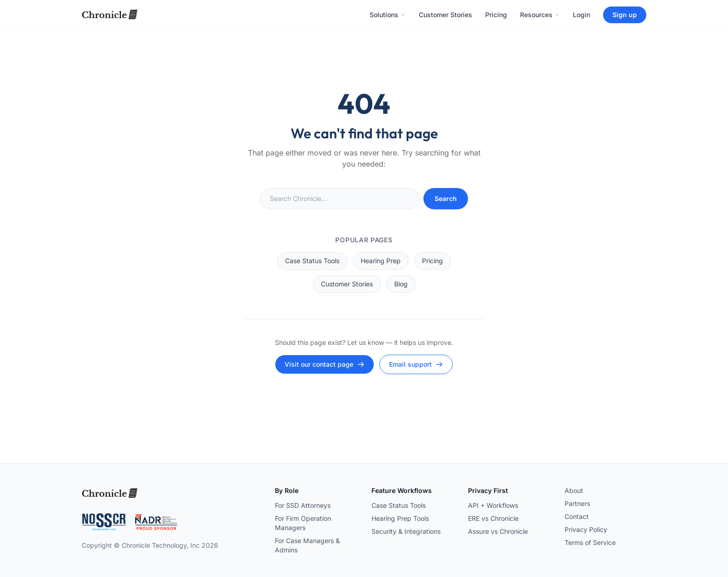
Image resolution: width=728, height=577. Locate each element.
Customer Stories (445, 15)
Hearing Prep (381, 261)
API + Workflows (493, 505)
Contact (577, 516)
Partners (577, 503)
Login (582, 15)
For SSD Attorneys (303, 505)
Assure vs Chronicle (498, 531)
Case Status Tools (312, 261)
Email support (416, 364)
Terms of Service (590, 542)
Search (446, 198)
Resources (540, 15)
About (574, 490)
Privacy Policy (586, 529)
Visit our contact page (325, 364)
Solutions (388, 15)
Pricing (496, 15)
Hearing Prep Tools (400, 518)
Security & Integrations (406, 531)
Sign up (625, 15)
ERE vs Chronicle (493, 518)
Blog (401, 284)
